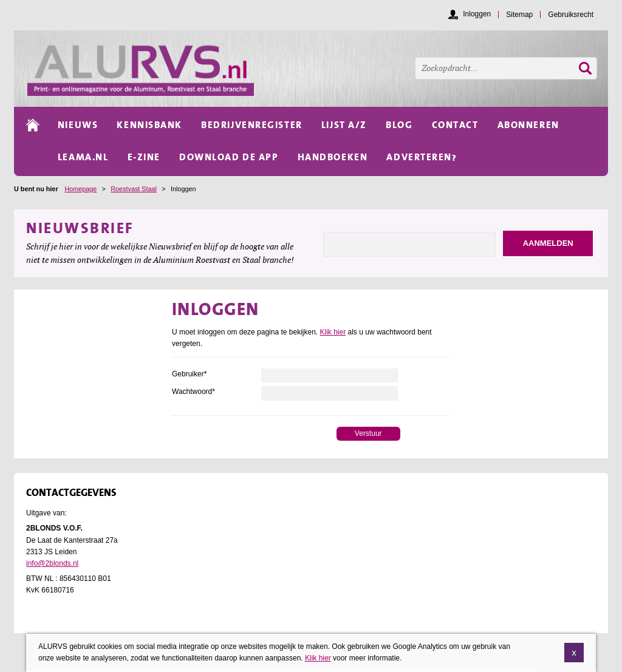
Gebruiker (189, 374)
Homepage (80, 189)
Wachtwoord (193, 392)
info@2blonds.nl (52, 563)
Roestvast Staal (134, 189)
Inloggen (477, 14)
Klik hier (333, 332)
